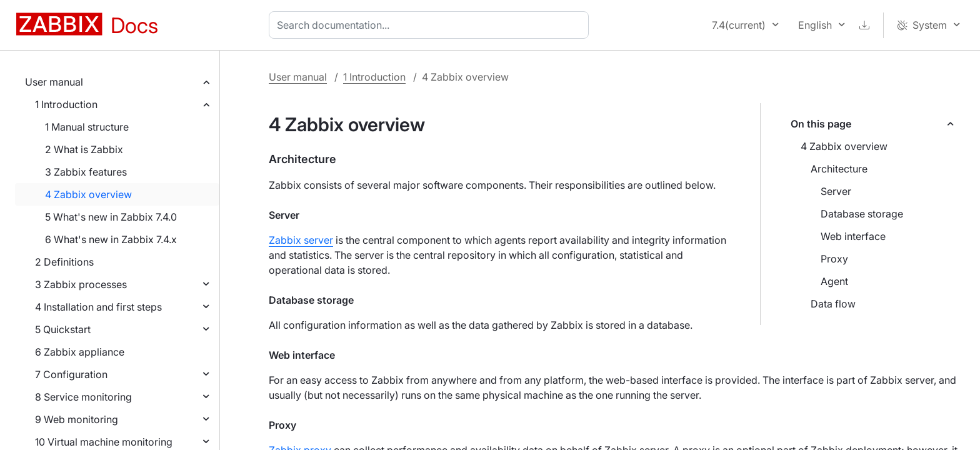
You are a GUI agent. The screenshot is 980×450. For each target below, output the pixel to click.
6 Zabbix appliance (80, 352)
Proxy (834, 259)
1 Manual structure (87, 127)
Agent (834, 281)
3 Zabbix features (86, 172)
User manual (54, 82)
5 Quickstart (63, 329)
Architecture (839, 169)
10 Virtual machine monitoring (104, 442)
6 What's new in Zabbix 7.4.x (111, 239)
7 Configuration (71, 374)
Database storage (862, 214)
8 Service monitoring (83, 397)
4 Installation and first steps (98, 307)
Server (836, 191)
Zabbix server (301, 240)
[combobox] (431, 25)
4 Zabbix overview (88, 194)
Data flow (833, 304)
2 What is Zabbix (84, 149)
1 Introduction (66, 104)
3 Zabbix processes (81, 284)
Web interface (853, 236)
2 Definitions (64, 262)
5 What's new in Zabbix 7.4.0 (111, 217)
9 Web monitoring (77, 419)
